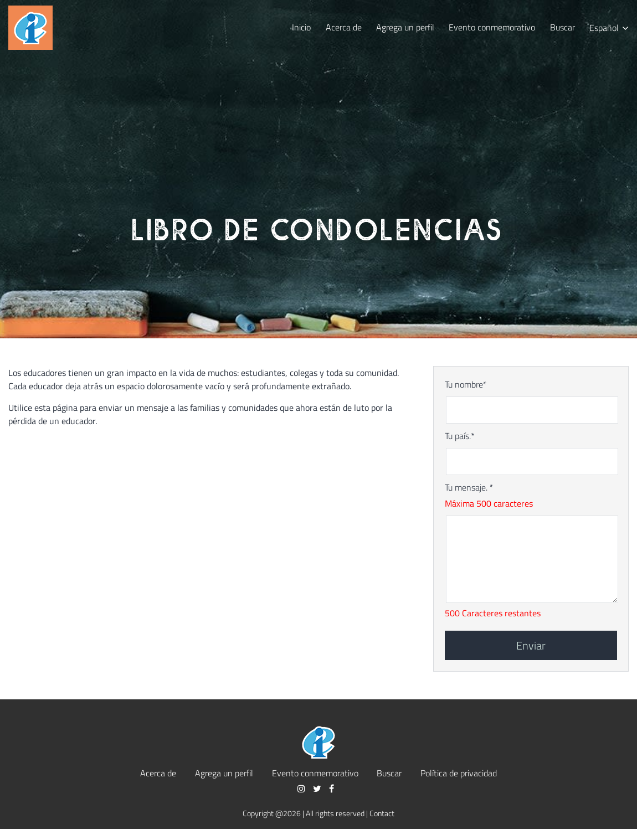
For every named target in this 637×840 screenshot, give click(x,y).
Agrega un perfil (405, 27)
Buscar (562, 27)
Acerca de (344, 27)
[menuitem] (609, 27)
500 (452, 613)
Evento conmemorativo (492, 27)
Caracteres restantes (501, 613)
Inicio (301, 27)
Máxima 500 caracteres (489, 503)
